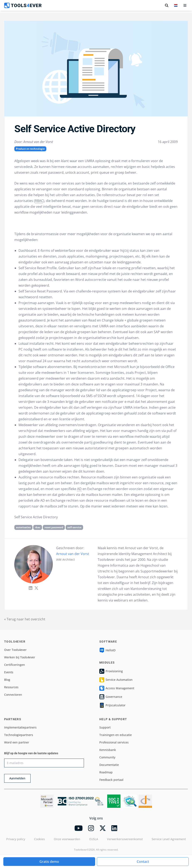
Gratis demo (49, 862)
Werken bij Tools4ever (20, 657)
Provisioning (111, 671)
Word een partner (17, 742)
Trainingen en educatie (116, 735)
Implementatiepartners (20, 727)
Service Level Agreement (169, 839)
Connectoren (13, 695)
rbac (38, 527)
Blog (7, 680)
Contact (143, 862)
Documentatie (109, 765)
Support (105, 727)
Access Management (117, 688)
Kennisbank (108, 750)
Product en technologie (30, 149)
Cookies (39, 839)
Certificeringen (15, 665)
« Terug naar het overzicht (25, 619)
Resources (11, 687)
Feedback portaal (111, 780)
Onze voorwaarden (67, 839)
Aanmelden (17, 778)
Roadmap (106, 772)
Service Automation (116, 680)
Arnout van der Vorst (73, 554)
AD (79, 489)
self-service (74, 527)
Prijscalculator (112, 705)
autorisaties (23, 527)
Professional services (114, 742)
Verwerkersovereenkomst (125, 839)
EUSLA (94, 839)
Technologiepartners (19, 735)
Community (107, 757)
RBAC (39, 201)
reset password (54, 527)
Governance (111, 697)
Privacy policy (16, 839)
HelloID (107, 650)
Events (9, 672)
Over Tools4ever (15, 650)
